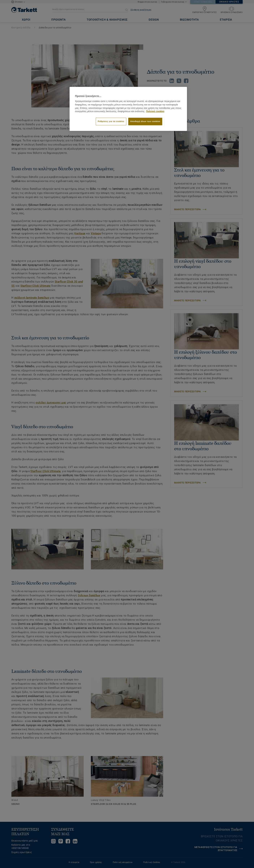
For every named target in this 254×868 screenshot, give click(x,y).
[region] (128, 109)
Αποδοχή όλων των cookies (145, 121)
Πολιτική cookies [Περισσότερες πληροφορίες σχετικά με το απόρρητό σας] (155, 111)
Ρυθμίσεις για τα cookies (111, 121)
